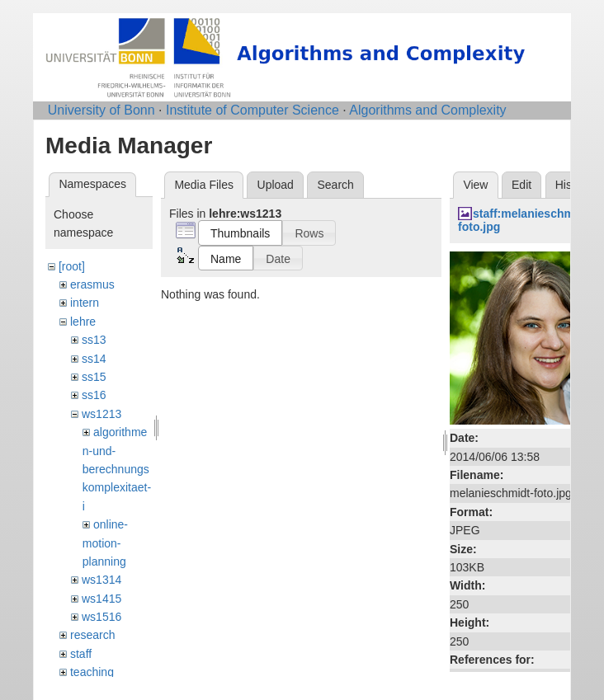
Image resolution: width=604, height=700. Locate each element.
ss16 (94, 395)
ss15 (94, 377)
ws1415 (101, 599)
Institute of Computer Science (252, 110)
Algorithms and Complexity (427, 110)
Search (335, 185)
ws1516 (101, 617)
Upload (276, 185)
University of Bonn (101, 110)
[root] (72, 266)
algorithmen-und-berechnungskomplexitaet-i (117, 469)
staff (81, 654)
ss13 (94, 340)
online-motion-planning (105, 543)
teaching (92, 672)
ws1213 (101, 414)
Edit (521, 185)
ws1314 (101, 580)
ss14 (94, 359)
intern (85, 303)
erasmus (92, 284)
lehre (83, 322)
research (92, 635)
